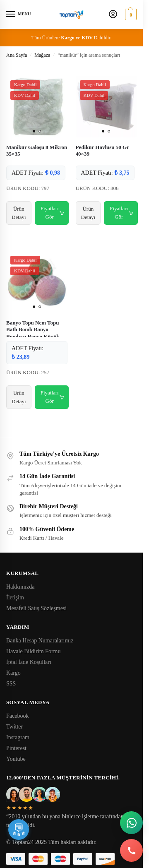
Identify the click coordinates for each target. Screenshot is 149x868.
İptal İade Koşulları (29, 662)
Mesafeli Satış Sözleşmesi (36, 608)
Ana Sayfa (17, 55)
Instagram (18, 737)
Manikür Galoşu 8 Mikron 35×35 (37, 151)
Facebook (17, 716)
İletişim (15, 598)
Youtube (16, 759)
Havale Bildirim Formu (33, 651)
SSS (11, 684)
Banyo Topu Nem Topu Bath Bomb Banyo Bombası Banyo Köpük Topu (33, 333)
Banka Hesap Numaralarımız (40, 641)
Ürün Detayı (19, 213)
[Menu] (19, 14)
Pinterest (16, 748)
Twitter (14, 727)
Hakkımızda (20, 587)
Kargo (13, 673)
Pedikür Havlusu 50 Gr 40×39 (102, 151)
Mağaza (42, 55)
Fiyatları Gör (52, 213)
